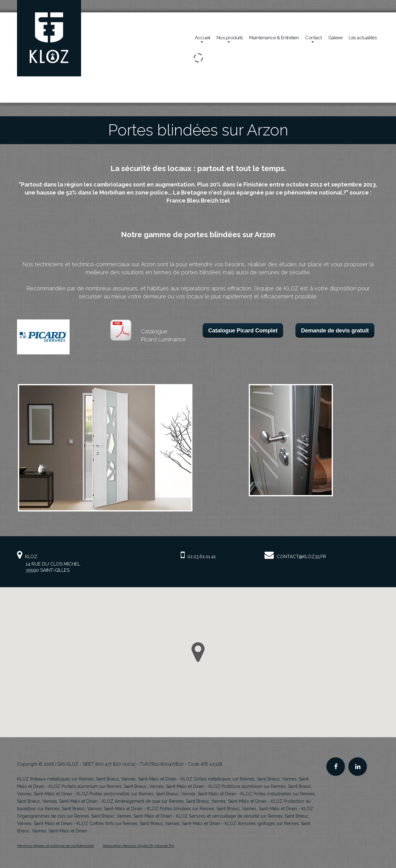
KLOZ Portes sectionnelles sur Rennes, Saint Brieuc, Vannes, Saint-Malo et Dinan (156, 794)
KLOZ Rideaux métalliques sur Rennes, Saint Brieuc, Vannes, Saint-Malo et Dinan (97, 779)
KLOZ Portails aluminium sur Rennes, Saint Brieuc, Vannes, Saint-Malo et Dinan (126, 786)
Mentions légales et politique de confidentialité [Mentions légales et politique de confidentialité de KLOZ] (56, 846)
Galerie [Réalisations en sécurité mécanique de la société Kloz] (336, 38)
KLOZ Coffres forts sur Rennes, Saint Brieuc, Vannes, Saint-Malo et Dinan (148, 823)
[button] (198, 652)
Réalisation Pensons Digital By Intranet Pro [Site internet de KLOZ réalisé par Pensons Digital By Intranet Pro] (138, 846)
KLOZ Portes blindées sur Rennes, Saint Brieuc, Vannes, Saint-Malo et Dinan (222, 809)
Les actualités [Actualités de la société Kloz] (363, 38)
